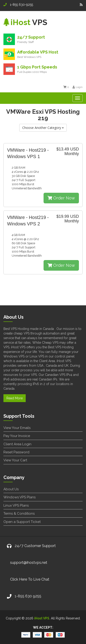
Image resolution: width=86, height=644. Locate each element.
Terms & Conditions (19, 513)
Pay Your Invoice (17, 436)
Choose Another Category (43, 128)
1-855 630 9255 (28, 596)
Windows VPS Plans (19, 497)
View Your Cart (15, 460)
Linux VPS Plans (16, 505)
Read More (15, 398)
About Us (11, 489)
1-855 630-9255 (18, 5)
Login (78, 87)
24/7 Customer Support (35, 546)
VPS (25, 22)
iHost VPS (42, 618)
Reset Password (16, 452)
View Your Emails (17, 428)
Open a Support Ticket (22, 522)
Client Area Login (17, 444)
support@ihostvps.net (29, 563)
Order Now (61, 198)
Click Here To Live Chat (30, 579)
